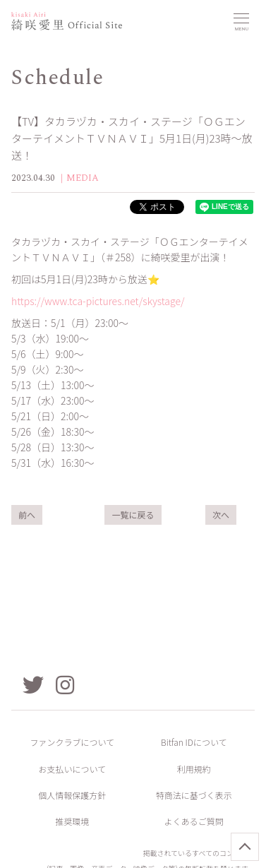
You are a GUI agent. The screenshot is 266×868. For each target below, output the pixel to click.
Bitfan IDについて (194, 742)
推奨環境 (72, 821)
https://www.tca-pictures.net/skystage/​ (98, 301)
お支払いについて (72, 769)
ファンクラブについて (72, 742)
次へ (221, 515)
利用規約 (194, 769)
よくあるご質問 (194, 821)
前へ (27, 515)
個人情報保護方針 (72, 795)
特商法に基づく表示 (194, 795)
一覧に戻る (133, 515)
